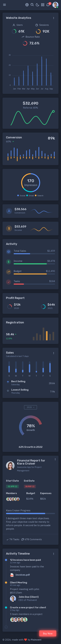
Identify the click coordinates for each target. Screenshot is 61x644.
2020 (29, 407)
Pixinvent (36, 640)
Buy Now (48, 633)
